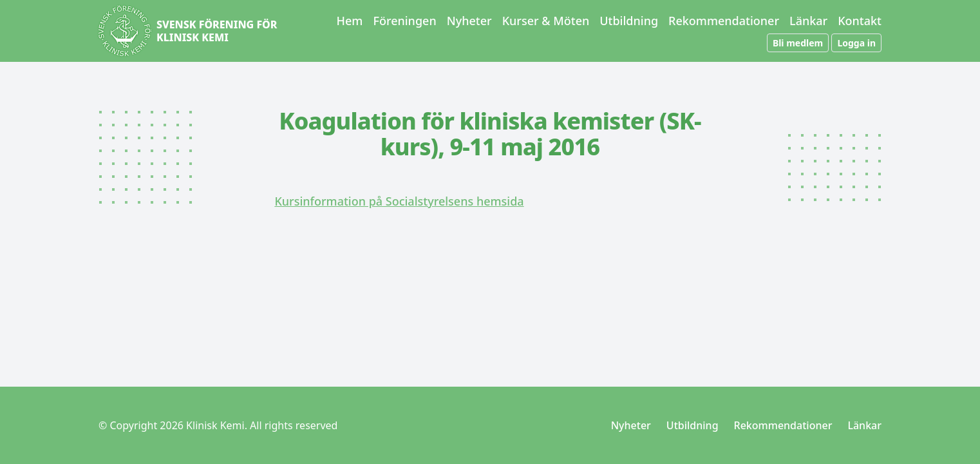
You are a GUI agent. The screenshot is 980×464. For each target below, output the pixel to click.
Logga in (856, 43)
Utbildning (629, 21)
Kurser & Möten (546, 21)
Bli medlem (798, 43)
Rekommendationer (724, 21)
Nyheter (469, 21)
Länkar (808, 21)
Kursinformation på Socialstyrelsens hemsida (399, 201)
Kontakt (860, 21)
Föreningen (404, 21)
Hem (350, 21)
